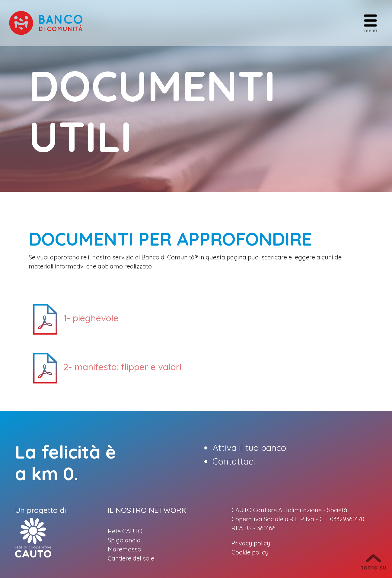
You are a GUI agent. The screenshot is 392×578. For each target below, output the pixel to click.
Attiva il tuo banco (249, 448)
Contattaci (234, 461)
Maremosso (124, 549)
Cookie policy (250, 552)
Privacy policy (251, 543)
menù (370, 23)
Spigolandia (124, 540)
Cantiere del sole (131, 558)
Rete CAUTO (125, 531)
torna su (373, 562)
